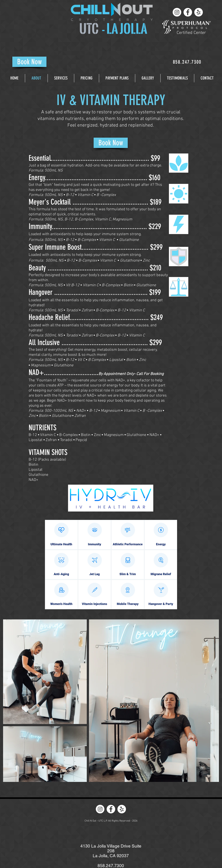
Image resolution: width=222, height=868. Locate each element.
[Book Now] (29, 62)
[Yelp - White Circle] (199, 12)
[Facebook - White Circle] (188, 12)
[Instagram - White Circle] (177, 12)
